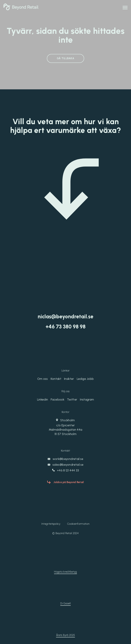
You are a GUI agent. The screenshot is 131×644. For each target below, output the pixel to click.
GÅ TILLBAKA (65, 58)
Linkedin (43, 399)
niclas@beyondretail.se (65, 317)
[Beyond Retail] (21, 9)
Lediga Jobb (85, 379)
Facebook (57, 399)
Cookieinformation (78, 524)
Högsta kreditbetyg (65, 572)
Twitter (72, 399)
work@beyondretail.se (65, 459)
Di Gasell (65, 603)
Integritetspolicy (51, 524)
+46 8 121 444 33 (66, 470)
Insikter (69, 379)
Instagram (87, 399)
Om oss (43, 379)
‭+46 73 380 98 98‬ (66, 327)
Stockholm (65, 427)
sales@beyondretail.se (65, 465)
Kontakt (56, 379)
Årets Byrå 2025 (66, 635)
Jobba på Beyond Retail (69, 482)
